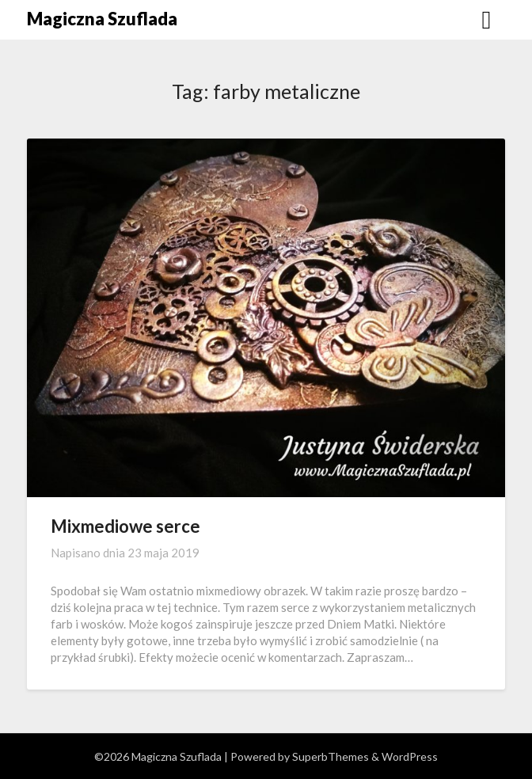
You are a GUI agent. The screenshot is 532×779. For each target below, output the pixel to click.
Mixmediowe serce (125, 526)
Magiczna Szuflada (102, 19)
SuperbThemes (331, 756)
